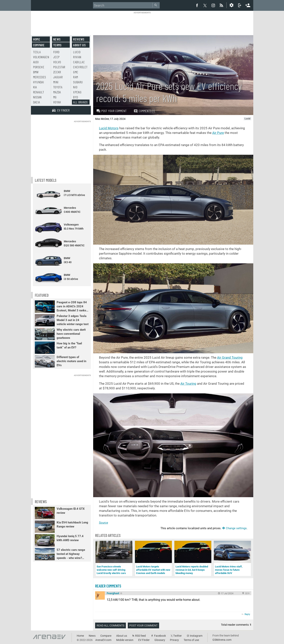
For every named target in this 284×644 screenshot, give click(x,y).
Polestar (59, 67)
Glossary (160, 640)
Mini (56, 82)
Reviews (79, 39)
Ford (56, 52)
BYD (75, 97)
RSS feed (140, 636)
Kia (35, 87)
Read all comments (110, 625)
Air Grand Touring (230, 357)
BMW (36, 72)
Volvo (57, 62)
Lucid (77, 52)
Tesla (37, 52)
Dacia (37, 102)
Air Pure (218, 133)
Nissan (37, 97)
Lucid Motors (109, 128)
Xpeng (77, 92)
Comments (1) (144, 111)
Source (104, 523)
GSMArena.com (222, 640)
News (57, 39)
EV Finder (144, 640)
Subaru (78, 82)
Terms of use (191, 640)
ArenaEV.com (103, 640)
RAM (75, 77)
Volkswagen (41, 57)
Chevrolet (80, 67)
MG (55, 97)
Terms (57, 45)
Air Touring (188, 384)
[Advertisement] (142, 23)
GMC (76, 72)
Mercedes (40, 77)
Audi (36, 62)
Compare (39, 45)
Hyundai (38, 82)
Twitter (177, 636)
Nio (75, 87)
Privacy (174, 640)
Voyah (57, 102)
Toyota (58, 87)
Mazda (57, 92)
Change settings (234, 528)
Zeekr (57, 72)
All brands (80, 102)
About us (79, 45)
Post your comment (111, 111)
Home (37, 39)
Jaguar (58, 77)
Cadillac (79, 62)
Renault (39, 92)
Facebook (160, 636)
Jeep (56, 57)
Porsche (39, 67)
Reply (247, 614)
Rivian (77, 57)
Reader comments (108, 586)
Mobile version (125, 640)
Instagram (196, 636)
